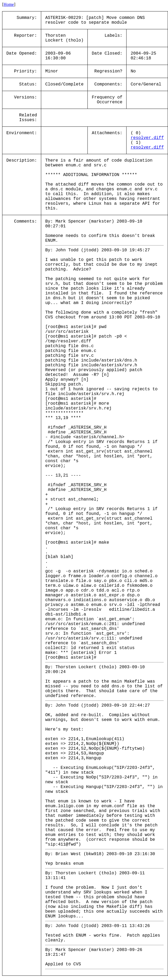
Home (9, 4)
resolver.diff (147, 138)
